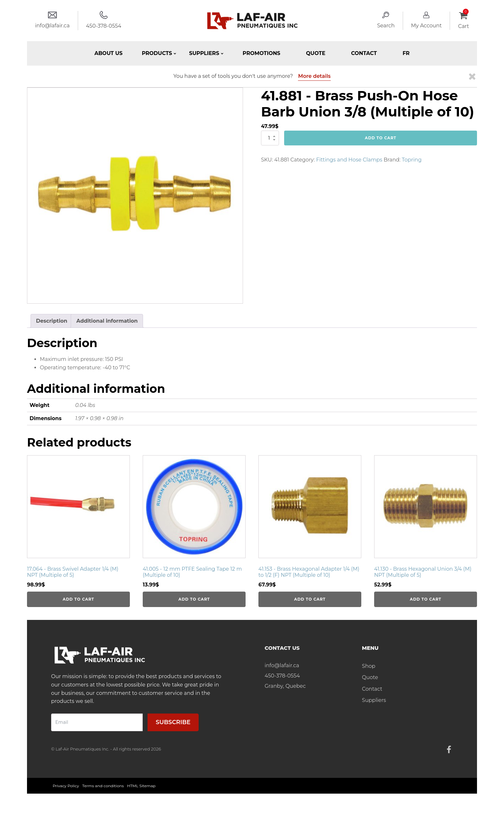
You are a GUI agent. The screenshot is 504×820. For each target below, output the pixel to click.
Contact (364, 53)
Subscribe (173, 722)
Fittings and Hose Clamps (349, 160)
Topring (412, 160)
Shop (369, 666)
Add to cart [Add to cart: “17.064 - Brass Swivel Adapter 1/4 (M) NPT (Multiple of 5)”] (78, 599)
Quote (316, 53)
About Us (109, 53)
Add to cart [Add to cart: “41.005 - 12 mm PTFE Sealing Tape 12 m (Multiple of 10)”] (194, 599)
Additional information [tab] (107, 321)
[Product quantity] (270, 138)
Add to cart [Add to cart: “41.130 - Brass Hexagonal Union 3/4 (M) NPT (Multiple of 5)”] (426, 599)
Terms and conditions (103, 786)
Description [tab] (52, 321)
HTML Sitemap (141, 786)
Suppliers (374, 700)
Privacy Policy (66, 786)
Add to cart (381, 138)
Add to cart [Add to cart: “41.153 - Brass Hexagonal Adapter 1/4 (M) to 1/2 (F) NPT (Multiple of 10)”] (310, 599)
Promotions (261, 53)
